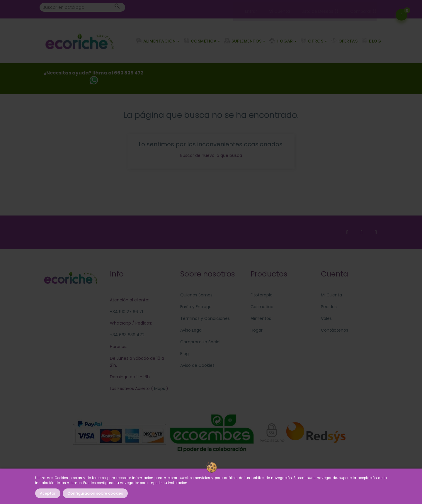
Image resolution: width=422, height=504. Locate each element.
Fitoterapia (262, 295)
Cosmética (262, 307)
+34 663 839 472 (127, 335)
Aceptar (48, 493)
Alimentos (261, 318)
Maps (159, 388)
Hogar (257, 330)
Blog (184, 354)
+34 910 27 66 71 (126, 312)
